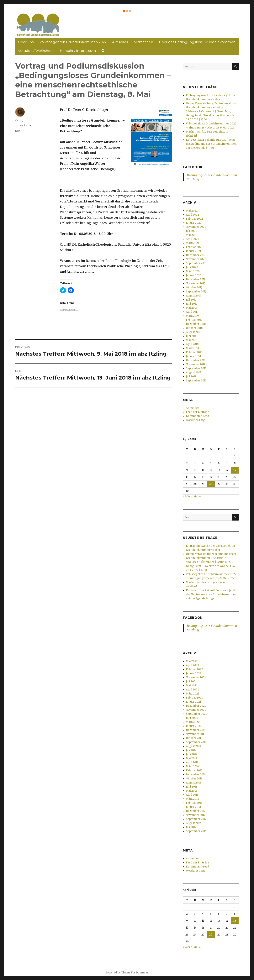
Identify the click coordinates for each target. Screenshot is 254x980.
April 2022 (193, 215)
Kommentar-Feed (198, 416)
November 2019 (196, 283)
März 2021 (193, 243)
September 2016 (196, 381)
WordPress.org (195, 420)
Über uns (26, 42)
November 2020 (196, 259)
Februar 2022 (194, 219)
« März (187, 497)
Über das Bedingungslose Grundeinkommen (197, 42)
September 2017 (196, 368)
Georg (19, 120)
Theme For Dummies (135, 973)
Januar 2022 (194, 223)
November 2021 (196, 227)
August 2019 (193, 296)
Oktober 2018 (194, 328)
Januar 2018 (193, 356)
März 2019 (192, 316)
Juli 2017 (191, 377)
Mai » (197, 497)
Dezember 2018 (196, 324)
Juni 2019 (192, 304)
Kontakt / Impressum (78, 51)
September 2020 (197, 263)
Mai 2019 (191, 308)
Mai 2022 (192, 211)
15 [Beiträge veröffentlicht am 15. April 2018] (235, 470)
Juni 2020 (192, 267)
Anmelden (193, 408)
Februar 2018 (194, 352)
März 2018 (192, 348)
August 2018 (194, 332)
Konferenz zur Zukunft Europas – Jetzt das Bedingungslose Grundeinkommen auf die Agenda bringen (211, 144)
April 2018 (192, 344)
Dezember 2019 (196, 279)
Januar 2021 (193, 251)
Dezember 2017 (196, 360)
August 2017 (193, 372)
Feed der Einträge (198, 412)
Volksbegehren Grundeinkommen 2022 (73, 42)
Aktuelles (120, 42)
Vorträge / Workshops (36, 51)
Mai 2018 (192, 340)
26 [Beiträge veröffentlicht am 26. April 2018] (211, 484)
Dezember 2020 (196, 255)
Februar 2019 (194, 320)
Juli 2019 (191, 300)
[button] (38, 24)
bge (18, 131)
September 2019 (196, 292)
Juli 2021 (191, 231)
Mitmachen (143, 42)
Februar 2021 (194, 247)
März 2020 (193, 271)
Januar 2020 (194, 275)
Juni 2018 (192, 336)
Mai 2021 (192, 235)
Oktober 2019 (194, 288)
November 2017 (196, 364)
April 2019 (192, 312)
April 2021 (192, 239)
